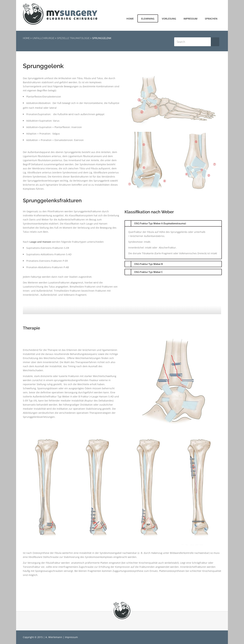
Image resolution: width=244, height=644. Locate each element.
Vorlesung (169, 19)
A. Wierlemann (54, 637)
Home (130, 19)
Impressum (190, 19)
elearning (148, 19)
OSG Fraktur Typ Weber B (148, 264)
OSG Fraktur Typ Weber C (149, 272)
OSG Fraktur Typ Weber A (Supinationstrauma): (160, 223)
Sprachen (211, 19)
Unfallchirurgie (43, 38)
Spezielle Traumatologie (73, 38)
